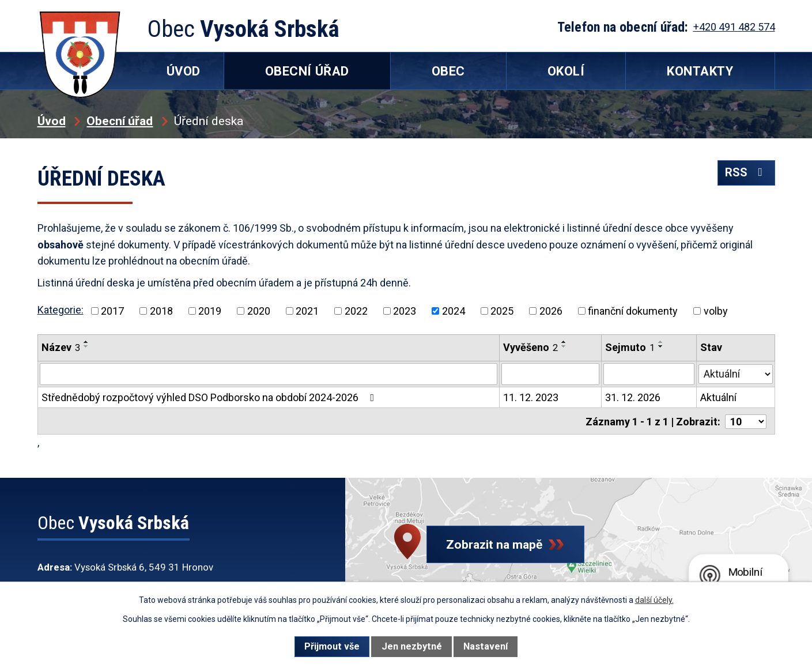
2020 (259, 311)
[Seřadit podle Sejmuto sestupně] (661, 346)
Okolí (566, 71)
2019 (210, 311)
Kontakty (700, 71)
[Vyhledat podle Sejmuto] (649, 374)
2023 (405, 311)
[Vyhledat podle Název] (269, 374)
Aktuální (718, 397)
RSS (745, 175)
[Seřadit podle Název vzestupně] (86, 342)
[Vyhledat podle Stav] (735, 373)
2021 (307, 311)
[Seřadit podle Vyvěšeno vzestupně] (564, 342)
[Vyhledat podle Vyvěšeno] (550, 374)
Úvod (52, 121)
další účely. (654, 600)
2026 (551, 311)
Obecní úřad (120, 121)
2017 (112, 311)
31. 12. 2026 (633, 397)
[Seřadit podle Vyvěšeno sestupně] (564, 346)
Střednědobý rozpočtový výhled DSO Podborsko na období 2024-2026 (210, 397)
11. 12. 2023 (531, 397)
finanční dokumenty (633, 311)
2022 (356, 311)
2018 (161, 311)
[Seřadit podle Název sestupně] (86, 346)
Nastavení (486, 646)
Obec (448, 71)
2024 (454, 311)
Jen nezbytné (412, 646)
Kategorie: (61, 310)
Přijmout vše (332, 646)
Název (61, 347)
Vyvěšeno (530, 347)
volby (716, 311)
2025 (502, 311)
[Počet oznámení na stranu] (746, 420)
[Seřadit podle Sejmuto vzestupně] (661, 342)
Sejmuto (630, 347)
